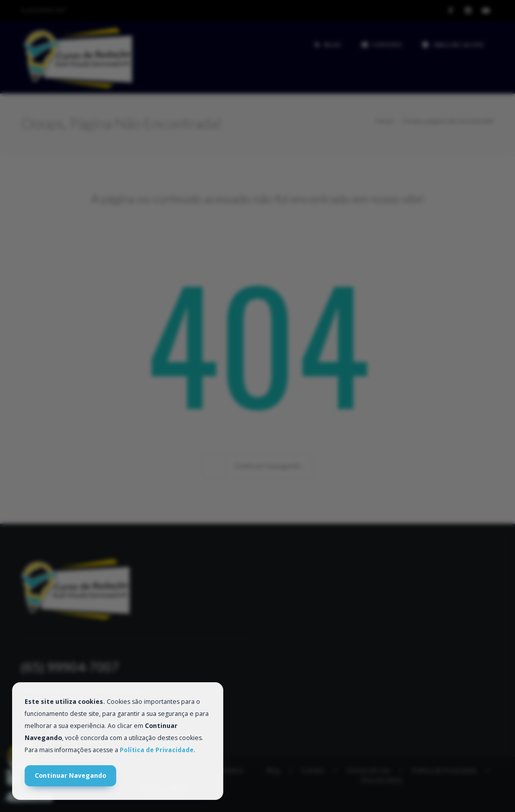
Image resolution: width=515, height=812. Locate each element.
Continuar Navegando (70, 776)
